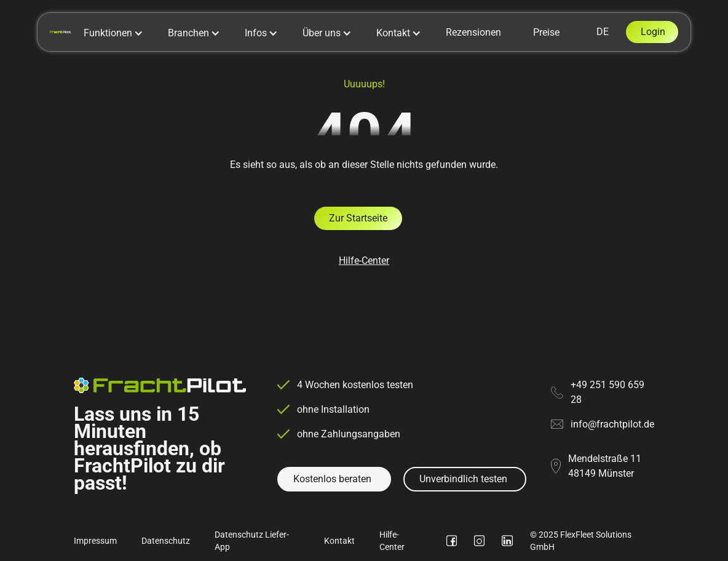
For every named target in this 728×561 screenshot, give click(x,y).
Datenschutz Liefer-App (252, 541)
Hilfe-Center (364, 261)
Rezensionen (473, 32)
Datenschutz (166, 541)
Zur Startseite (358, 218)
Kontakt (339, 541)
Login (653, 32)
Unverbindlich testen (463, 479)
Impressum (95, 541)
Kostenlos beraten (332, 479)
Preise (546, 32)
